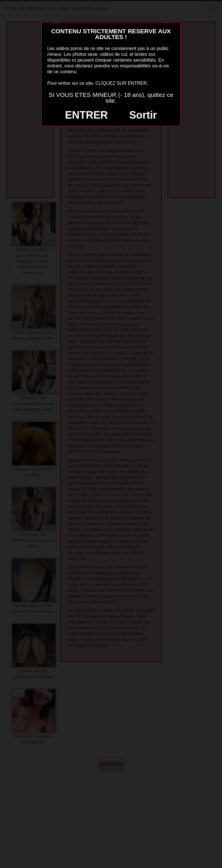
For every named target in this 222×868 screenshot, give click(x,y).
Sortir (143, 115)
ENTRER (86, 115)
